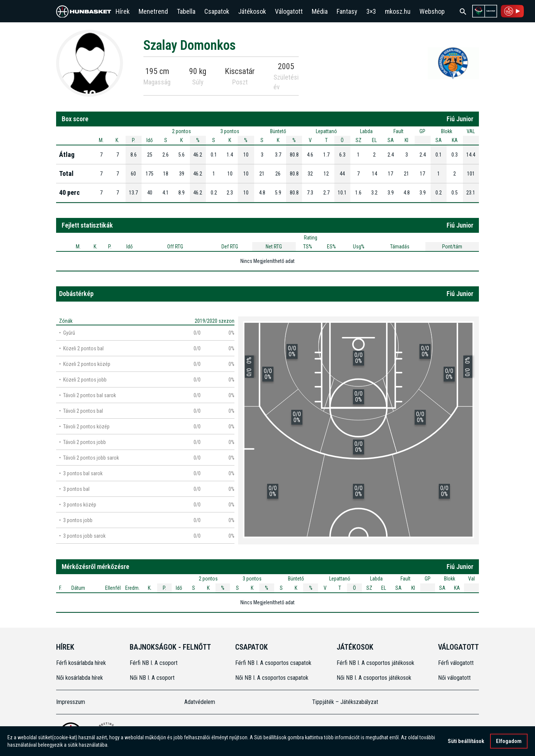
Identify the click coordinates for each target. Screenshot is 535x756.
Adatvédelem (200, 702)
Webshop (432, 11)
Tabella (186, 11)
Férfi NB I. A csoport (154, 663)
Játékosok (252, 11)
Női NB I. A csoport (152, 678)
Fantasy (347, 11)
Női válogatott (454, 678)
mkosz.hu (398, 11)
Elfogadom (509, 741)
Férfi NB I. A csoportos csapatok (274, 663)
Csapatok (217, 11)
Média (320, 11)
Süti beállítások (466, 741)
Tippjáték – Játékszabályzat (345, 702)
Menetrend (153, 11)
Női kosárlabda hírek (80, 678)
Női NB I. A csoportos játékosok (374, 678)
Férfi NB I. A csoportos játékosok (375, 663)
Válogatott (289, 11)
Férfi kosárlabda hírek (81, 663)
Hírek (123, 11)
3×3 (371, 11)
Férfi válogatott (456, 663)
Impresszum (71, 702)
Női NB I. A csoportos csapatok (273, 678)
